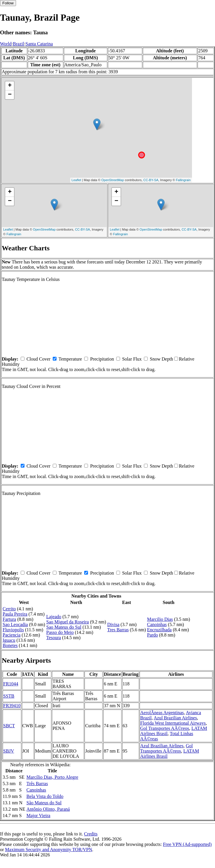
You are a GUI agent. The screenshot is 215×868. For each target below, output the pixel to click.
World (6, 44)
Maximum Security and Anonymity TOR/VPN (49, 850)
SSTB (9, 696)
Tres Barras (118, 630)
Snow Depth (161, 359)
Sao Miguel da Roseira (68, 622)
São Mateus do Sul (44, 803)
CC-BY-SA (151, 180)
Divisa (113, 624)
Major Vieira (38, 816)
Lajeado (54, 617)
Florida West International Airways (173, 723)
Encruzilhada (159, 630)
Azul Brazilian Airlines (175, 718)
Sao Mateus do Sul (64, 627)
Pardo (153, 635)
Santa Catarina (39, 44)
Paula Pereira (15, 614)
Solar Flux (132, 359)
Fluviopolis (13, 630)
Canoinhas (157, 624)
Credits (91, 834)
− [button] (10, 95)
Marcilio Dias (160, 619)
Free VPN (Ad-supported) (187, 844)
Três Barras (37, 784)
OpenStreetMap (113, 180)
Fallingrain (183, 180)
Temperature (70, 359)
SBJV (9, 751)
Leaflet (76, 180)
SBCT (9, 726)
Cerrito (9, 609)
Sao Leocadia (15, 624)
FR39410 (12, 706)
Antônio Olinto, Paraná (48, 809)
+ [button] (10, 86)
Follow (8, 3)
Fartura (9, 619)
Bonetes (10, 645)
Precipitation (102, 359)
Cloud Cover (38, 359)
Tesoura (54, 638)
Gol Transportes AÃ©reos (165, 728)
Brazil (18, 44)
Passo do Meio (60, 632)
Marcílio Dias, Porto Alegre (52, 777)
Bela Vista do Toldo (45, 796)
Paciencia (12, 635)
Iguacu (9, 640)
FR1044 (11, 684)
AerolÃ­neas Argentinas (162, 713)
